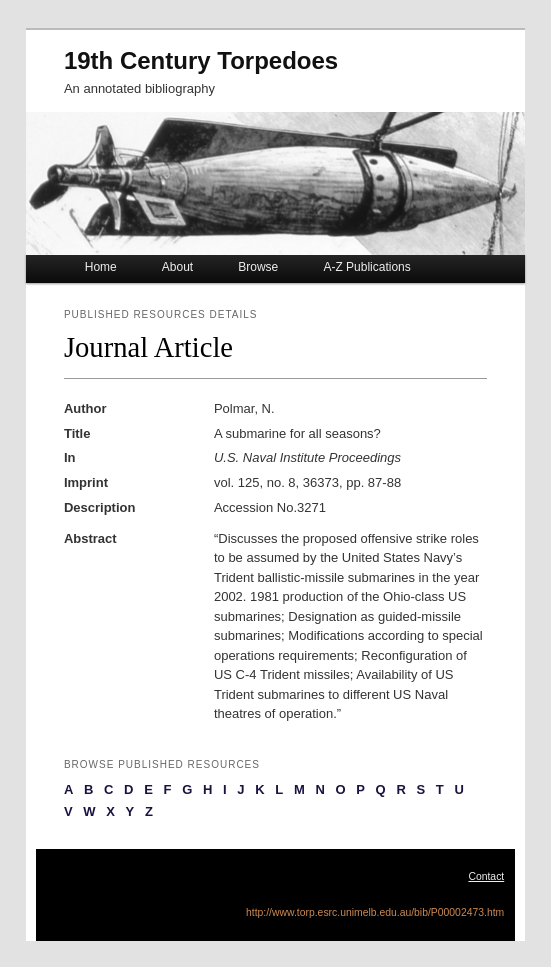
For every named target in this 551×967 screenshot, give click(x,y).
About (177, 267)
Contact (486, 876)
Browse (258, 267)
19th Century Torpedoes (201, 60)
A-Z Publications (366, 267)
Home (101, 267)
